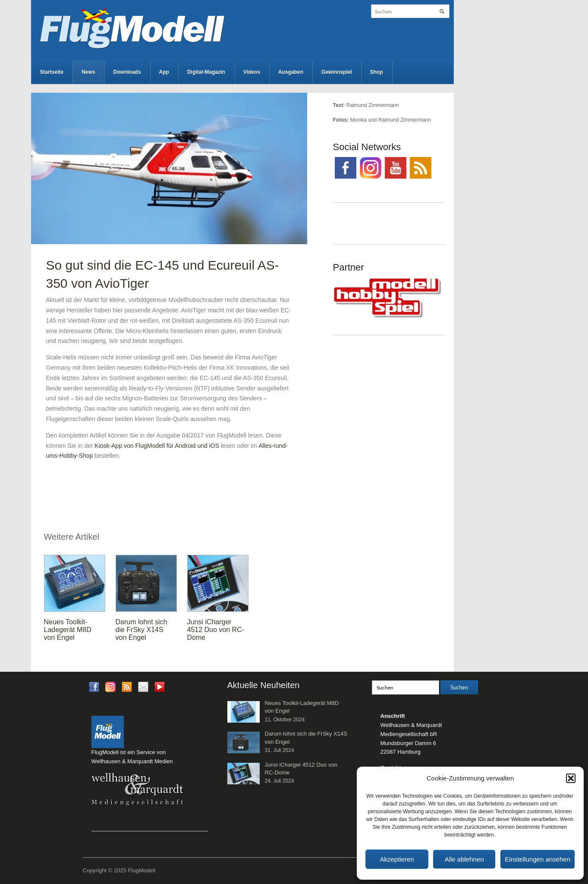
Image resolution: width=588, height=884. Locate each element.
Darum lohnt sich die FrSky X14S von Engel (141, 630)
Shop (377, 72)
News (88, 72)
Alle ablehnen (464, 859)
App (164, 72)
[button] (571, 778)
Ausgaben (291, 72)
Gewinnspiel (337, 72)
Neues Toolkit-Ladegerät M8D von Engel (68, 630)
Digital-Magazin (206, 72)
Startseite (52, 72)
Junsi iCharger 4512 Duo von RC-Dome (216, 630)
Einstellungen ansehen (538, 859)
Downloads (127, 72)
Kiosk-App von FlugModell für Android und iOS (157, 446)
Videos (252, 72)
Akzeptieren (397, 859)
